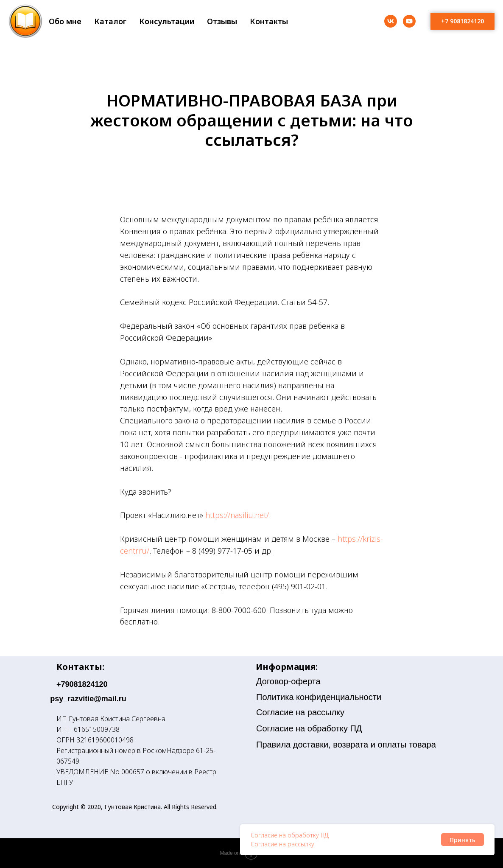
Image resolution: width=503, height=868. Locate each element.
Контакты (269, 21)
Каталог (110, 21)
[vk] (391, 21)
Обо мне (65, 21)
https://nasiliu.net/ (237, 515)
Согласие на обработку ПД (290, 835)
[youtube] (409, 21)
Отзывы (222, 21)
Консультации (167, 21)
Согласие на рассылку (282, 844)
